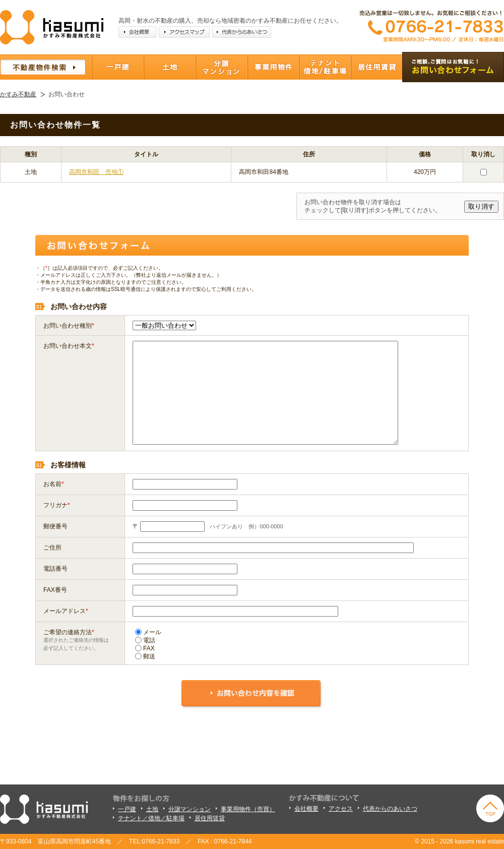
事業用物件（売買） (248, 809)
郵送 (145, 656)
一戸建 (127, 809)
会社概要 (306, 809)
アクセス (341, 809)
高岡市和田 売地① (96, 172)
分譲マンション (190, 809)
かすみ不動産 (18, 94)
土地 (152, 809)
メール (148, 632)
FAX (145, 648)
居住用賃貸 (210, 818)
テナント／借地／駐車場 (151, 818)
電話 (145, 640)
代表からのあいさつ (390, 809)
